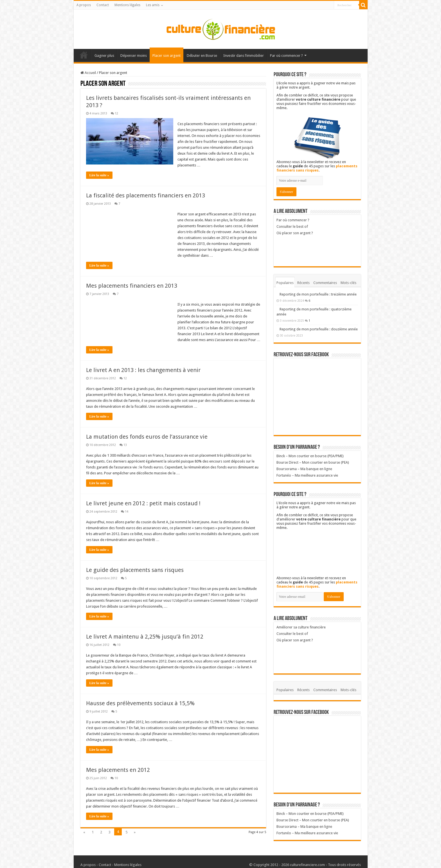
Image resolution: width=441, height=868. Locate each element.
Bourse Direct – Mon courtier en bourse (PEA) (313, 462)
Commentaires (325, 283)
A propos (84, 5)
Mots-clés (348, 283)
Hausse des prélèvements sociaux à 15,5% (140, 703)
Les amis (153, 5)
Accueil (84, 55)
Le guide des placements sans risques (135, 570)
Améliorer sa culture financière (301, 627)
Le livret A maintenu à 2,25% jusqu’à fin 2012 (145, 637)
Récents (303, 283)
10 (119, 645)
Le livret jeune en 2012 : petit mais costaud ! (143, 503)
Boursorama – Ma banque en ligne (304, 469)
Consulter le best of (292, 226)
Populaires (285, 283)
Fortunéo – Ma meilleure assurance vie (307, 475)
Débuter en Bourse (202, 56)
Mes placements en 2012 (118, 770)
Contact (103, 5)
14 (127, 512)
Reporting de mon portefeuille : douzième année (319, 329)
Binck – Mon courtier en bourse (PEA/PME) (310, 456)
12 (116, 113)
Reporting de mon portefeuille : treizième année (318, 294)
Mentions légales (127, 5)
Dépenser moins (134, 56)
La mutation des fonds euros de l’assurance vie (147, 437)
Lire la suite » (99, 175)
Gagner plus (104, 56)
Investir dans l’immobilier (244, 56)
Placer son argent (166, 56)
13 (125, 445)
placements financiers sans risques (317, 168)
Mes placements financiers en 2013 (132, 286)
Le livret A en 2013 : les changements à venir (143, 370)
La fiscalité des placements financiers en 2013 (146, 195)
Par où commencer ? (286, 56)
